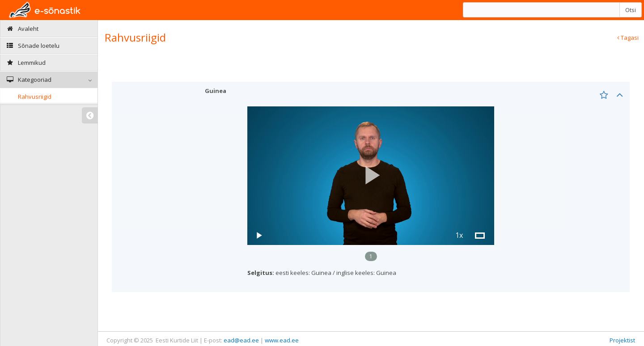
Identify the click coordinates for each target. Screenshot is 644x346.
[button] (371, 175)
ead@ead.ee (241, 340)
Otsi (631, 10)
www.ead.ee (282, 340)
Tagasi (628, 38)
